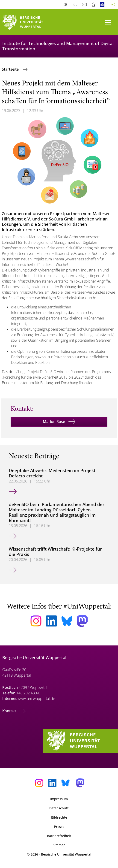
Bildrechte (59, 817)
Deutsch (113, 5)
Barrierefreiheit (59, 836)
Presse (59, 827)
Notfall (94, 5)
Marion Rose (54, 422)
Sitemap (59, 845)
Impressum (59, 799)
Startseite (11, 69)
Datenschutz (59, 808)
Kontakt (10, 711)
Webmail (85, 5)
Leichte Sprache (103, 5)
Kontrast (66, 5)
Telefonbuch (76, 5)
